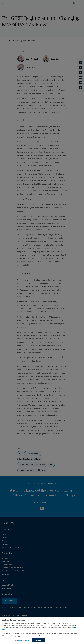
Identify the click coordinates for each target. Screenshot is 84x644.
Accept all (38, 640)
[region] (42, 630)
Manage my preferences (21, 640)
